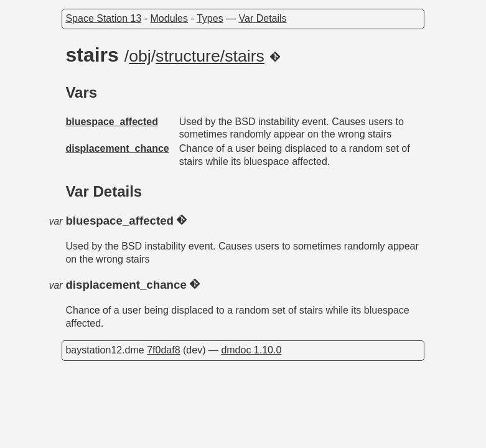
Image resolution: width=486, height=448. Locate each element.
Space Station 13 (103, 18)
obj (140, 56)
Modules (169, 18)
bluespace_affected (112, 122)
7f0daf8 (163, 350)
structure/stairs (210, 56)
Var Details (263, 18)
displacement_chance (117, 148)
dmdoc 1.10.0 (251, 350)
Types (210, 18)
